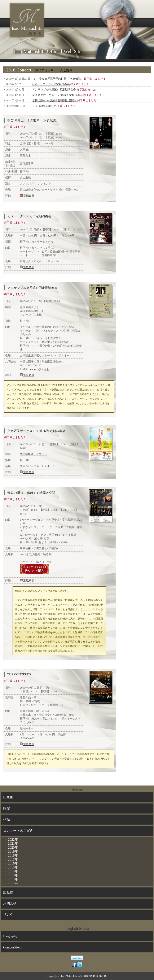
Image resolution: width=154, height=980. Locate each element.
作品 (6, 819)
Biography (10, 936)
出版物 (8, 892)
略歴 (6, 808)
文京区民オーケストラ (34, 454)
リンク (8, 915)
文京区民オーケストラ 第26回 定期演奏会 (58, 95)
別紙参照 (29, 196)
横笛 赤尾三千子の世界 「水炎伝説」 (61, 79)
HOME (8, 797)
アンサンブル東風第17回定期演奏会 (54, 90)
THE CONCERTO (43, 106)
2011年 (13, 883)
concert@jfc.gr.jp (40, 369)
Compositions (12, 947)
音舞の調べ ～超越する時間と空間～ (54, 100)
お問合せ (10, 903)
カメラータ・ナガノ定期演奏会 (51, 84)
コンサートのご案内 (18, 831)
